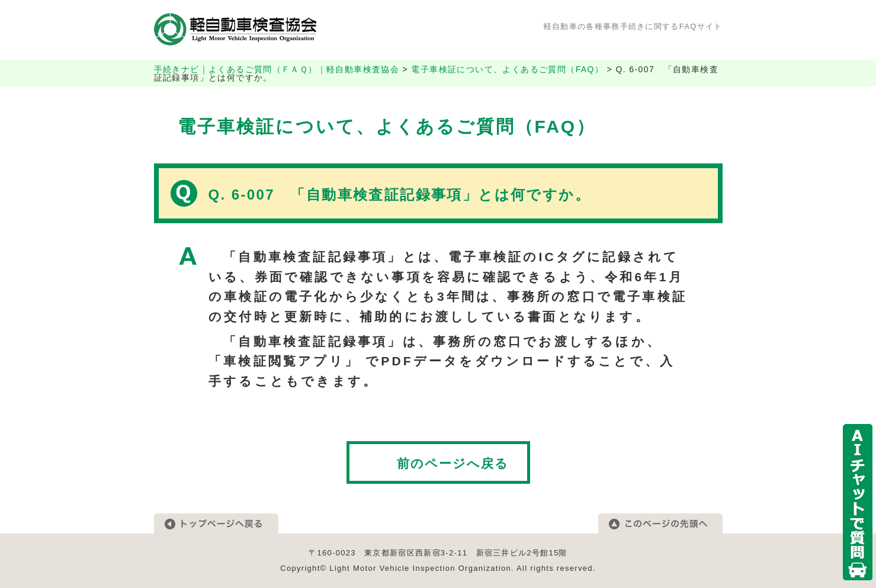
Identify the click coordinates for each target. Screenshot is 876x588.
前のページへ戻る (453, 463)
